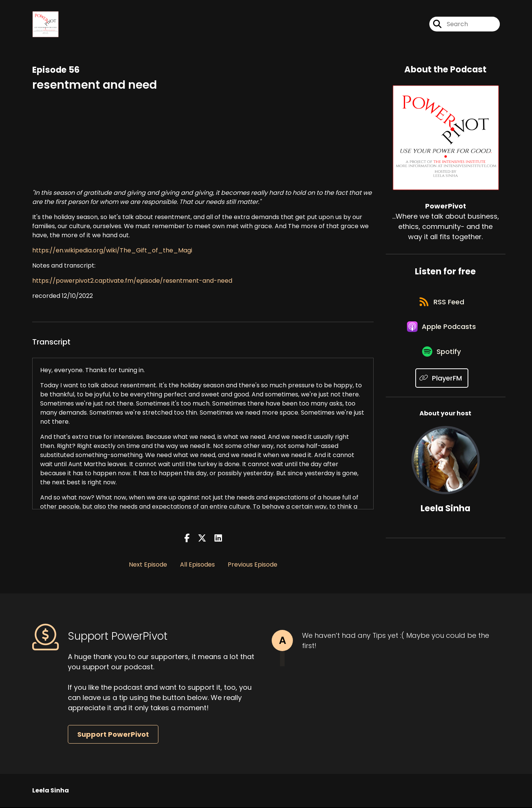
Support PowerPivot (113, 735)
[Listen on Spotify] (442, 358)
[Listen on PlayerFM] (442, 385)
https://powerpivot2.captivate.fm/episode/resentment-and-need (132, 281)
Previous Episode (253, 565)
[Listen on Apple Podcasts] (442, 331)
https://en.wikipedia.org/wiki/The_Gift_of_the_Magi (112, 251)
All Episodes (197, 565)
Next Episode (148, 565)
